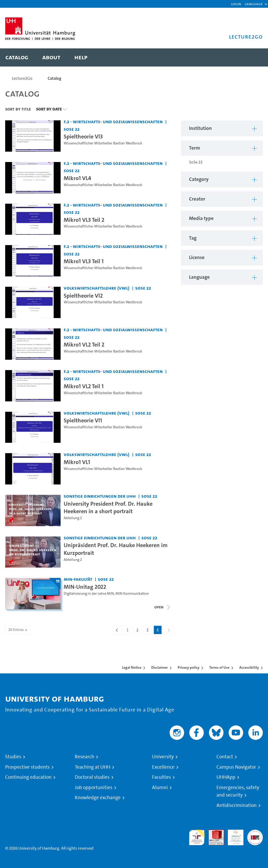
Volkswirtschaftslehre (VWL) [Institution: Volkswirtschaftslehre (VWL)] (97, 288)
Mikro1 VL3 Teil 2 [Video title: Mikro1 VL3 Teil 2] (84, 220)
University (163, 757)
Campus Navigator (236, 767)
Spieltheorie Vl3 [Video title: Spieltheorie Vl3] (83, 136)
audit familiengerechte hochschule (197, 838)
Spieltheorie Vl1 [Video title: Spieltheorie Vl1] (83, 420)
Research (85, 757)
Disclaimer (160, 667)
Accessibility (249, 667)
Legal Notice (132, 667)
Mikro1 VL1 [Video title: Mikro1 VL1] (77, 462)
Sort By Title (18, 109)
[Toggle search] (254, 57)
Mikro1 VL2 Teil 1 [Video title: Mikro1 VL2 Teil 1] (84, 386)
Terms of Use (219, 667)
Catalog (55, 78)
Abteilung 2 (73, 518)
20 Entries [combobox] (18, 630)
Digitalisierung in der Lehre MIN (89, 594)
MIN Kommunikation (132, 594)
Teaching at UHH (93, 767)
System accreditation (255, 836)
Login (236, 4)
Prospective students (27, 767)
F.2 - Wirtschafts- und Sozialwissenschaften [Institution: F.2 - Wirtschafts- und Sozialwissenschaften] (113, 122)
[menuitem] (17, 57)
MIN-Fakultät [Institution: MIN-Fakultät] (78, 579)
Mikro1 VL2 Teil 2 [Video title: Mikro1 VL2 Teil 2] (84, 344)
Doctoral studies (92, 777)
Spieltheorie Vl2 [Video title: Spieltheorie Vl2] (83, 296)
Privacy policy (189, 667)
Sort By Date (49, 109)
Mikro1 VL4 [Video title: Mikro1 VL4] (77, 178)
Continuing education (28, 777)
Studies (13, 757)
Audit (213, 833)
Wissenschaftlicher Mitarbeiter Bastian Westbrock (103, 143)
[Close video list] (163, 607)
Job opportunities (94, 788)
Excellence (163, 767)
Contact (225, 757)
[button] (254, 4)
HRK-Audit (233, 836)
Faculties (161, 777)
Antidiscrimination (237, 805)
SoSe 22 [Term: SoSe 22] (72, 129)
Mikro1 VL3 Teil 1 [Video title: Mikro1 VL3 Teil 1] (84, 261)
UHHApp (226, 777)
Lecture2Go (22, 78)
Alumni (160, 788)
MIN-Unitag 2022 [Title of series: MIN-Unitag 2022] (85, 587)
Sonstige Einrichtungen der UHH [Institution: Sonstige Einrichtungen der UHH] (100, 496)
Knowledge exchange (98, 798)
